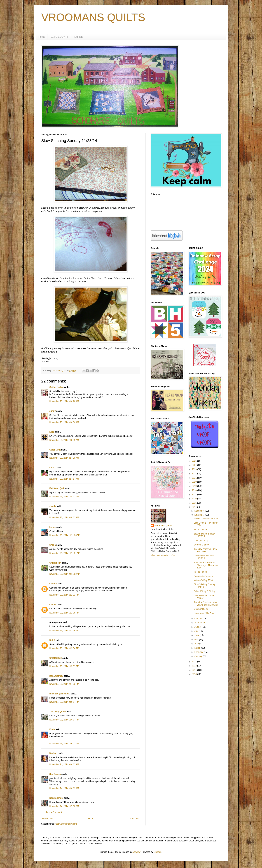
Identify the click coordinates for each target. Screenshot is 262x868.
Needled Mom (56, 798)
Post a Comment (54, 812)
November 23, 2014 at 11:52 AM (65, 574)
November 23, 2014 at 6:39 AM (64, 440)
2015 (195, 503)
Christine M (55, 563)
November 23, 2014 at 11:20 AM (65, 535)
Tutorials (78, 37)
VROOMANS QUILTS (93, 17)
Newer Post (48, 819)
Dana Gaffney (56, 676)
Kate (52, 432)
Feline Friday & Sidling (205, 591)
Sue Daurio (55, 774)
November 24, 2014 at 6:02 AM (64, 744)
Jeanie (53, 506)
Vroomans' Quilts (163, 526)
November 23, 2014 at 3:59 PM (64, 666)
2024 (195, 465)
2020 (195, 482)
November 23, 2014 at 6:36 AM (64, 422)
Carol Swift (55, 450)
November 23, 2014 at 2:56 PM (64, 631)
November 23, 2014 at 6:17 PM (64, 702)
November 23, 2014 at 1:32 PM (64, 595)
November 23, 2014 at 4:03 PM (64, 684)
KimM (52, 729)
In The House (200, 572)
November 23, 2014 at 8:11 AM (64, 497)
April (197, 644)
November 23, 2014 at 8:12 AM (64, 517)
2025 (195, 461)
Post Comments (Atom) (66, 824)
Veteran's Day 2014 (203, 580)
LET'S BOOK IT (59, 37)
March (198, 648)
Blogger (157, 852)
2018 (195, 490)
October (198, 619)
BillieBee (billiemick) (60, 694)
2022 (195, 473)
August (198, 627)
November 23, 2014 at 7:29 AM (64, 458)
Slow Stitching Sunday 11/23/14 (204, 535)
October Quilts (201, 609)
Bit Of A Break (201, 530)
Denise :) (54, 753)
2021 (195, 478)
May (197, 640)
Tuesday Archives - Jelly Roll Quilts (205, 550)
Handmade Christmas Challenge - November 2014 (206, 565)
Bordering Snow (201, 545)
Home (42, 37)
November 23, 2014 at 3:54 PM (64, 648)
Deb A (52, 640)
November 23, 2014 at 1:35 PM (64, 613)
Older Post (134, 819)
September (200, 623)
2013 (195, 662)
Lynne (52, 527)
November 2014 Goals (205, 613)
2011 (195, 670)
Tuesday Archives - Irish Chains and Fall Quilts (206, 603)
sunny (52, 411)
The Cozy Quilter (58, 711)
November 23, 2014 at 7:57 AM (64, 479)
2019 (195, 486)
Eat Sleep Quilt (57, 488)
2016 (195, 499)
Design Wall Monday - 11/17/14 (204, 557)
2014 (195, 507)
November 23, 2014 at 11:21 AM (65, 553)
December (200, 511)
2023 (195, 469)
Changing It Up (201, 541)
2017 (195, 494)
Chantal (53, 584)
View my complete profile (163, 555)
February (199, 652)
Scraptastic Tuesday (203, 576)
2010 (195, 674)
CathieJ (53, 605)
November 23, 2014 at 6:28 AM (64, 401)
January (198, 656)
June (197, 635)
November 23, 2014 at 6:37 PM (64, 720)
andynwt (136, 852)
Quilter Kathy (56, 387)
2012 (195, 666)
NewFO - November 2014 (206, 519)
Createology (56, 658)
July (197, 631)
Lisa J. (53, 468)
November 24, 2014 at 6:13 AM (64, 764)
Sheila (52, 545)
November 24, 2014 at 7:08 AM (64, 806)
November (200, 515)
